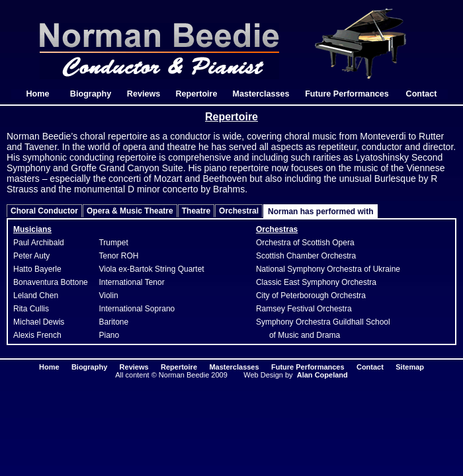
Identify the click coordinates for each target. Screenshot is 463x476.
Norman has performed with (320, 212)
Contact (422, 94)
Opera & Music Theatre (130, 211)
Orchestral (239, 211)
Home (38, 94)
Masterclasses (261, 94)
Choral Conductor (44, 211)
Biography (91, 94)
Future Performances (347, 94)
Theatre (196, 211)
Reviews (144, 94)
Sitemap (410, 367)
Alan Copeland (322, 375)
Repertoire (197, 94)
